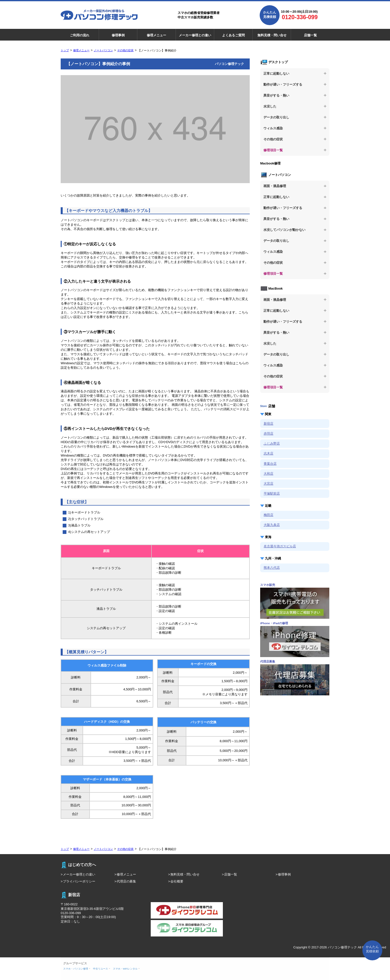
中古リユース (100, 969)
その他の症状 (125, 50)
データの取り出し (276, 117)
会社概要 (177, 881)
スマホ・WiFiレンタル (125, 969)
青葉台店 (270, 464)
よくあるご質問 (233, 35)
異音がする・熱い (276, 95)
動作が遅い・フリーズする (283, 84)
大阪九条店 (272, 525)
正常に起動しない (276, 74)
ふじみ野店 (272, 443)
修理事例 (118, 35)
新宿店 (268, 424)
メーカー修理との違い (195, 35)
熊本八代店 (272, 568)
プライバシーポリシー (79, 881)
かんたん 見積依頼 (372, 949)
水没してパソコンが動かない (284, 230)
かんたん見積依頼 (270, 15)
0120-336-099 (300, 17)
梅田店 (268, 515)
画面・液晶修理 (275, 186)
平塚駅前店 (272, 493)
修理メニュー (156, 35)
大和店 (268, 474)
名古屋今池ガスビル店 (280, 546)
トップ (65, 50)
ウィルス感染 (273, 128)
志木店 (268, 453)
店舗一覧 (310, 35)
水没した (270, 106)
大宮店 (268, 484)
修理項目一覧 (273, 150)
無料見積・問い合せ (272, 35)
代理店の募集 (126, 881)
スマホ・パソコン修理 (76, 969)
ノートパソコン (103, 50)
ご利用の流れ (80, 35)
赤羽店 (268, 434)
